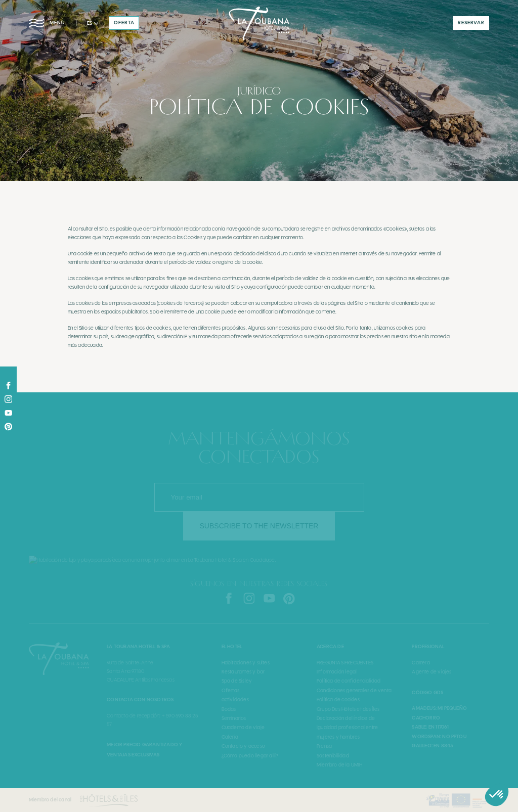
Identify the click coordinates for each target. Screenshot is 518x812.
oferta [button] (124, 23)
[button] (93, 24)
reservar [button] (471, 23)
